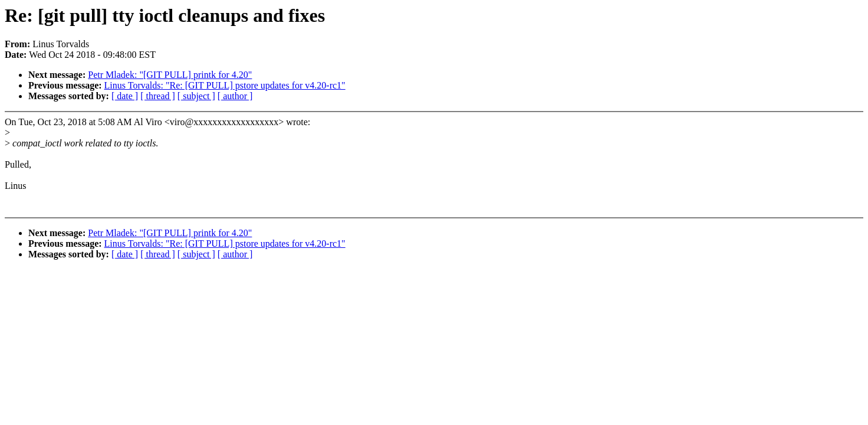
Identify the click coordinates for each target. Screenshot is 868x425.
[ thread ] (158, 96)
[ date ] (125, 96)
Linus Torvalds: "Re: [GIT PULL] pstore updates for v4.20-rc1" (225, 85)
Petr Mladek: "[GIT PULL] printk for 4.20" (170, 75)
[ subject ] (196, 96)
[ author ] (235, 96)
